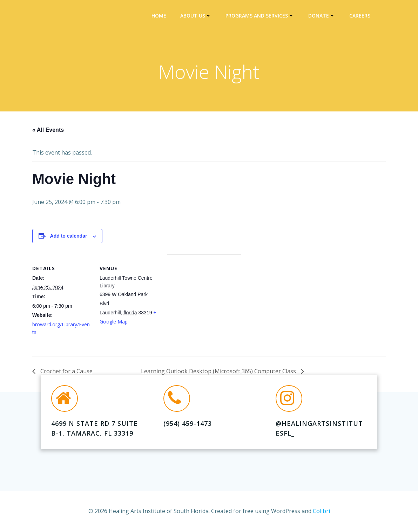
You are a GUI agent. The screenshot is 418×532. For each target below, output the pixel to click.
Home (159, 16)
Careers (360, 16)
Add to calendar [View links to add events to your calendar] (69, 236)
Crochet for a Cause (66, 371)
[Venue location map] (204, 303)
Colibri (321, 511)
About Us (196, 16)
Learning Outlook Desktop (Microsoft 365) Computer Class (219, 371)
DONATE (322, 16)
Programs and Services (260, 16)
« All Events (48, 130)
